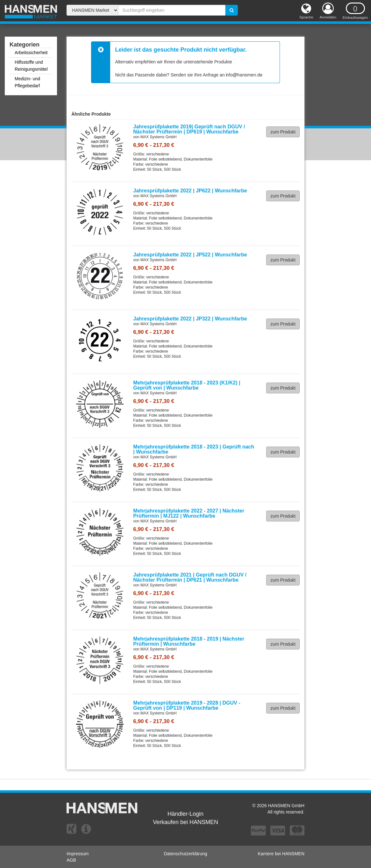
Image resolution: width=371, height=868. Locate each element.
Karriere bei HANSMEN (281, 854)
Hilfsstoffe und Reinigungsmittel (31, 66)
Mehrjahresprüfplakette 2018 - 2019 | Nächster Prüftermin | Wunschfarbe (189, 641)
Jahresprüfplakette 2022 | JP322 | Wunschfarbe (190, 319)
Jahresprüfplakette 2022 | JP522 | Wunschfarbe (190, 255)
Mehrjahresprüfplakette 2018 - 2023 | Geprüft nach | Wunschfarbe (194, 449)
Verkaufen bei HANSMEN (185, 822)
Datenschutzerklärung (185, 854)
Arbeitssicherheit (31, 53)
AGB (71, 860)
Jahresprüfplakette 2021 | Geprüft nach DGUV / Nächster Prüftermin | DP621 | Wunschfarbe (190, 577)
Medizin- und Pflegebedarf (27, 82)
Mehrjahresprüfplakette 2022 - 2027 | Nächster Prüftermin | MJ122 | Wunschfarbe (189, 513)
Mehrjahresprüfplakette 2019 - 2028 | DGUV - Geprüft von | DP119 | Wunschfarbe (187, 705)
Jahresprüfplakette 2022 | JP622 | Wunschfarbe (190, 191)
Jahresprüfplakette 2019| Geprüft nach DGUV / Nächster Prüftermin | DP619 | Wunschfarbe (189, 129)
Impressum (78, 854)
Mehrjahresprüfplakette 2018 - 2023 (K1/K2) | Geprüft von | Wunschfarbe (187, 385)
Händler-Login (185, 814)
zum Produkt (283, 132)
